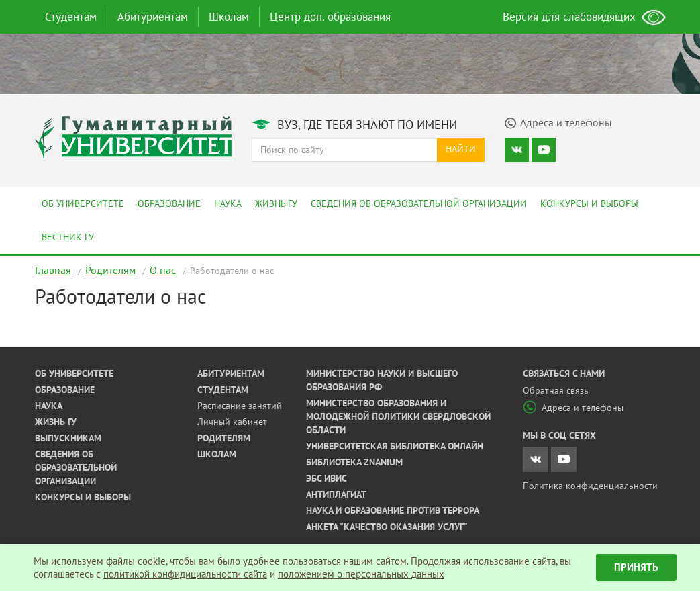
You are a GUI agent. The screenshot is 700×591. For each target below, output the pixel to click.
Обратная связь (556, 390)
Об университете (83, 203)
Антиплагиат (336, 494)
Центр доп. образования (330, 17)
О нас (163, 270)
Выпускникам (68, 438)
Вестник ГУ (68, 237)
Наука (228, 203)
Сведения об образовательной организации (419, 203)
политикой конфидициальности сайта (185, 574)
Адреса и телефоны (573, 408)
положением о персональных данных (361, 574)
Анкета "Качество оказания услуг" (387, 527)
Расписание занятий (240, 406)
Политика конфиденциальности (590, 486)
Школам (229, 17)
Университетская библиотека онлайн (395, 446)
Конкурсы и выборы (589, 203)
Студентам (71, 17)
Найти (461, 149)
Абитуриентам (153, 17)
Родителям (110, 270)
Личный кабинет (232, 422)
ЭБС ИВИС (327, 478)
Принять (636, 567)
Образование (169, 203)
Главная (53, 270)
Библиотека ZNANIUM (354, 462)
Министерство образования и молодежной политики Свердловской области (398, 416)
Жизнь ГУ (276, 203)
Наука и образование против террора (393, 510)
